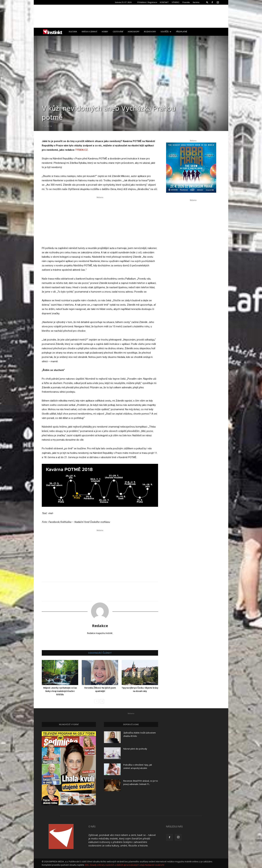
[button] (207, 2)
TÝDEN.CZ (81, 150)
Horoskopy (134, 32)
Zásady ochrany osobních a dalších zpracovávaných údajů (117, 865)
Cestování (118, 32)
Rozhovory (150, 32)
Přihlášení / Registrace (147, 2)
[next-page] (102, 701)
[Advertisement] (131, 16)
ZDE (87, 865)
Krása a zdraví (89, 32)
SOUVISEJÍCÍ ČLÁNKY (100, 653)
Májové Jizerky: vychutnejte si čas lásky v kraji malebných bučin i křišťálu (60, 691)
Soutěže (166, 32)
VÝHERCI (176, 2)
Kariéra (196, 2)
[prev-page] (97, 701)
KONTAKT (164, 2)
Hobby (105, 32)
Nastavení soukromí (155, 865)
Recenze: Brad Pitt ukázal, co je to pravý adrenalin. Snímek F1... (141, 783)
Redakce (100, 626)
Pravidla (186, 2)
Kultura (73, 32)
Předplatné (182, 32)
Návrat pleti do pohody (135, 749)
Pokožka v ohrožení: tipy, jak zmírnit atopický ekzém (138, 767)
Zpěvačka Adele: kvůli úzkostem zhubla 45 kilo (140, 735)
